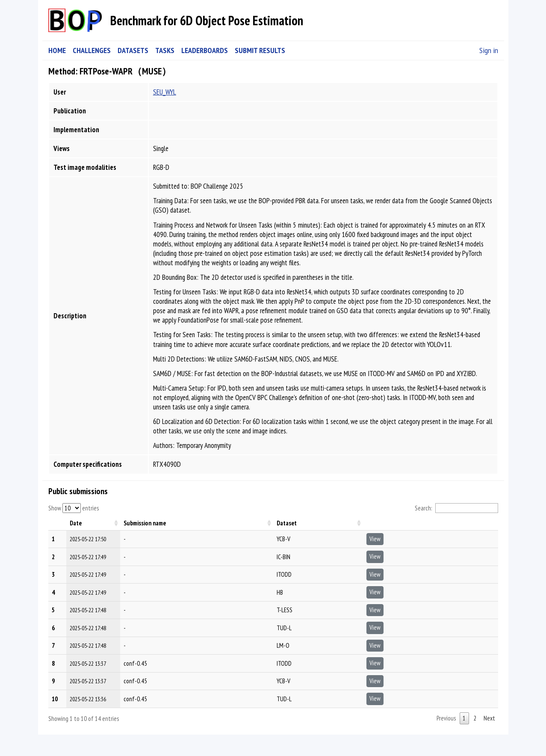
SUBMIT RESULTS (260, 50)
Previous (446, 718)
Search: (456, 508)
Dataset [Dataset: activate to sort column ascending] (287, 523)
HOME (57, 50)
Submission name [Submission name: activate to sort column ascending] (145, 523)
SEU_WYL (165, 92)
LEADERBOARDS (205, 50)
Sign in (489, 50)
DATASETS (133, 50)
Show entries (74, 508)
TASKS (165, 50)
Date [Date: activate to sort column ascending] (76, 523)
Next (489, 718)
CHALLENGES (92, 50)
